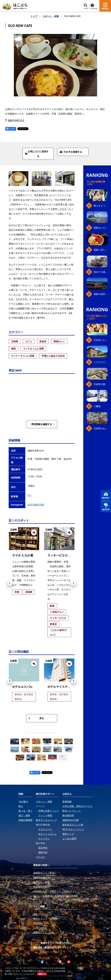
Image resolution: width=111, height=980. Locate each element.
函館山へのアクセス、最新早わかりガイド (101, 228)
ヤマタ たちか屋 (23, 555)
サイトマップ (64, 947)
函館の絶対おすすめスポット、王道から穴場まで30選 (101, 294)
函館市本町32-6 (16, 120)
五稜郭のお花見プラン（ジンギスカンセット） (101, 428)
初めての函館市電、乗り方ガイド (101, 272)
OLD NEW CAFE (36, 505)
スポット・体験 (51, 16)
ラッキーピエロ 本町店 (62, 555)
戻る (36, 718)
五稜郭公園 (99, 384)
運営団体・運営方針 (43, 947)
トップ (34, 16)
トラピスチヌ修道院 (101, 362)
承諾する (42, 974)
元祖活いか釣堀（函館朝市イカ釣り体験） (101, 340)
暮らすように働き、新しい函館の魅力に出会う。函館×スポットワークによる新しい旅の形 (101, 206)
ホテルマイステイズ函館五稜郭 (68, 687)
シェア (11, 129)
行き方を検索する (71, 152)
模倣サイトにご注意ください (55, 943)
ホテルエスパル (22, 687)
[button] (10, 583)
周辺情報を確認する (43, 424)
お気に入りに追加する (37, 154)
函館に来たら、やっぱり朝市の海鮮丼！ (101, 250)
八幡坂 (97, 406)
